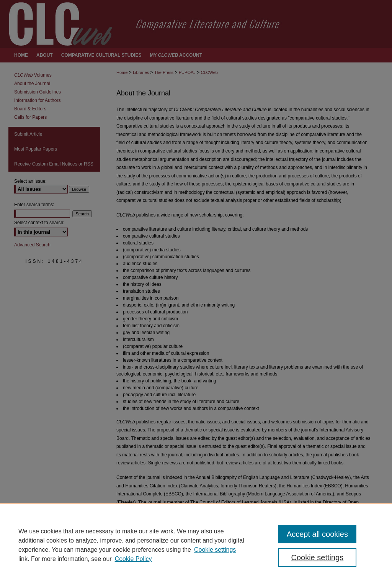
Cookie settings (215, 550)
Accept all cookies (317, 534)
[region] (196, 545)
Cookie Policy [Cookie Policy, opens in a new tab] (133, 559)
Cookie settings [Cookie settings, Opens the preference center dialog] (317, 557)
